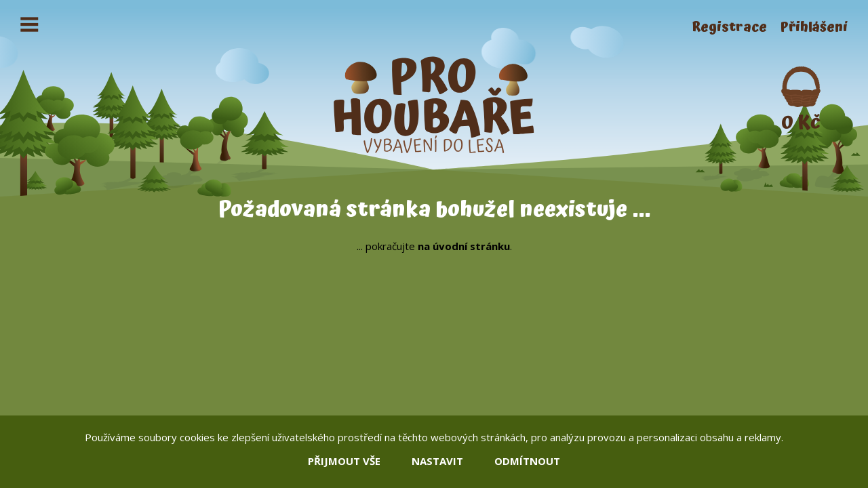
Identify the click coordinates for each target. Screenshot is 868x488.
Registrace (729, 27)
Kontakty (383, 27)
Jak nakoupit (149, 27)
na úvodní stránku (464, 246)
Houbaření (55, 27)
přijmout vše (344, 461)
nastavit (437, 461)
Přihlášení (814, 27)
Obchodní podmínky (272, 27)
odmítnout (527, 461)
